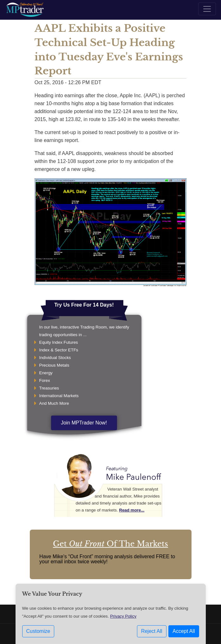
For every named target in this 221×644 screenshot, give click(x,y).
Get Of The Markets (110, 544)
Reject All (152, 631)
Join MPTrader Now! (84, 423)
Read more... (132, 510)
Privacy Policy (123, 616)
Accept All (184, 631)
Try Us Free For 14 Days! (84, 305)
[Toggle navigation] (207, 9)
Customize (38, 631)
